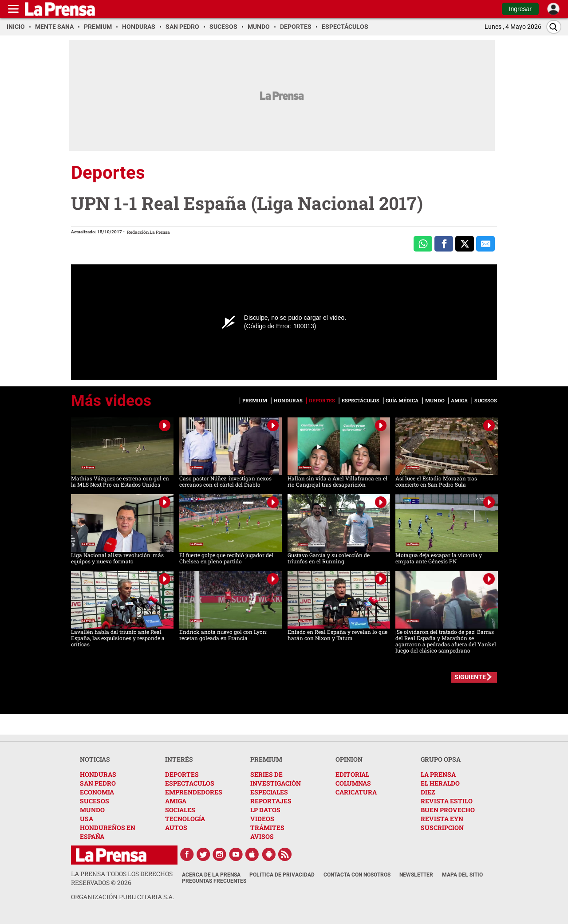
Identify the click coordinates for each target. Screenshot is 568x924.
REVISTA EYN (442, 819)
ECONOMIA (97, 792)
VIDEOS (262, 819)
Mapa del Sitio (462, 875)
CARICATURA (356, 792)
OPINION (349, 759)
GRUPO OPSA (441, 759)
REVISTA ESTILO (447, 801)
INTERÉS (179, 759)
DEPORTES (182, 774)
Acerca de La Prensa (211, 875)
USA (87, 819)
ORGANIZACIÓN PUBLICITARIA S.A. (122, 897)
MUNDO (92, 810)
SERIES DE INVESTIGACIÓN (276, 779)
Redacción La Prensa (148, 232)
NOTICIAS (95, 759)
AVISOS (262, 836)
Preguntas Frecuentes (214, 881)
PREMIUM (266, 759)
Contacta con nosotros (357, 875)
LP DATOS (265, 810)
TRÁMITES (267, 828)
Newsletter (416, 875)
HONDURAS (98, 774)
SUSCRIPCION (442, 828)
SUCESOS (95, 801)
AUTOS (176, 828)
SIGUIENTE (470, 677)
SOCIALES (180, 810)
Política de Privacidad (282, 875)
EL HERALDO (440, 783)
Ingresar (520, 9)
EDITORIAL (352, 774)
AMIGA (176, 801)
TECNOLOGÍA (185, 819)
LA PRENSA (438, 774)
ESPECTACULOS (190, 783)
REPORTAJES (271, 801)
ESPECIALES (269, 792)
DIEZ (428, 792)
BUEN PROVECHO (448, 810)
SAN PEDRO (98, 783)
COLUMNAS (353, 783)
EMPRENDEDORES (194, 792)
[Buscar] (554, 27)
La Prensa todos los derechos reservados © (122, 878)
